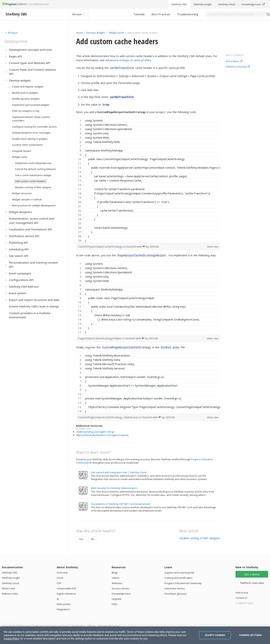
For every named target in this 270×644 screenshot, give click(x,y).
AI (58, 596)
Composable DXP (66, 586)
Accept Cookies (215, 635)
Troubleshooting (188, 14)
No (93, 536)
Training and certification (178, 575)
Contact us (241, 595)
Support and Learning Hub (179, 570)
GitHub (154, 245)
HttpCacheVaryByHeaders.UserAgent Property (102, 432)
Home (79, 33)
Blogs (115, 570)
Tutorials (139, 14)
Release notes (10, 591)
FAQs (115, 601)
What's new (8, 586)
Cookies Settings (251, 635)
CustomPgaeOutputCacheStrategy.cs (102, 245)
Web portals (64, 601)
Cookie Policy (12, 639)
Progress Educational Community (183, 580)
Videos (116, 575)
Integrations (63, 607)
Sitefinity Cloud (10, 580)
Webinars (117, 580)
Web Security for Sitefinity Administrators (114, 485)
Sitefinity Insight (11, 575)
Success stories (121, 586)
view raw (213, 245)
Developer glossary (176, 591)
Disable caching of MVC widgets (200, 535)
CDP (59, 580)
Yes (81, 536)
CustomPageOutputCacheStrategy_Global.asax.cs (110, 414)
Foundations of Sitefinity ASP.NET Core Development (121, 501)
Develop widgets (96, 33)
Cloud (60, 575)
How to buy (242, 590)
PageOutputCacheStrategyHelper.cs (102, 336)
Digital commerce (66, 591)
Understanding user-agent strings (95, 429)
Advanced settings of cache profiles (128, 60)
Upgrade (117, 596)
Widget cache (116, 33)
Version (79, 14)
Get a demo (234, 61)
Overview (62, 570)
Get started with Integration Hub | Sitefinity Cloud (119, 470)
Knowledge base (121, 591)
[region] (148, 179)
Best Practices (161, 14)
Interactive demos (175, 586)
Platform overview (238, 67)
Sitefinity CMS (10, 570)
